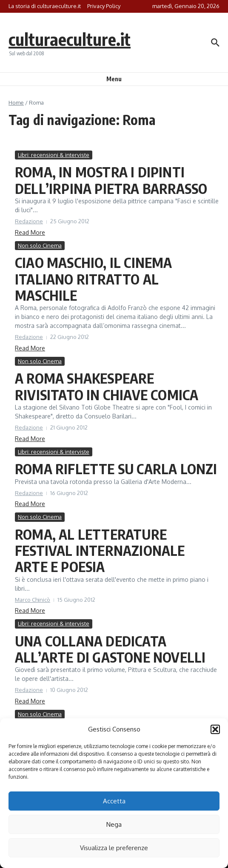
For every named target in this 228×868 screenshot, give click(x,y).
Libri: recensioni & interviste (54, 155)
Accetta (114, 801)
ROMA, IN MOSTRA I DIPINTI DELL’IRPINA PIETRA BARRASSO (111, 180)
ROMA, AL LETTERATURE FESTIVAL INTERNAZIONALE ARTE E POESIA (100, 551)
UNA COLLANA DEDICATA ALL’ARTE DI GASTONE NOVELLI (110, 649)
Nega (114, 824)
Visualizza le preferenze (114, 848)
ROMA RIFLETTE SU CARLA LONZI (116, 469)
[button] (215, 729)
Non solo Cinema (40, 245)
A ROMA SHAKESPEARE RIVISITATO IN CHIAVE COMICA (107, 386)
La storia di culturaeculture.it (45, 6)
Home (16, 102)
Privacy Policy (104, 6)
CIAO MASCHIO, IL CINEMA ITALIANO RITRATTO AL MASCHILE (94, 279)
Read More (30, 232)
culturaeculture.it (70, 39)
